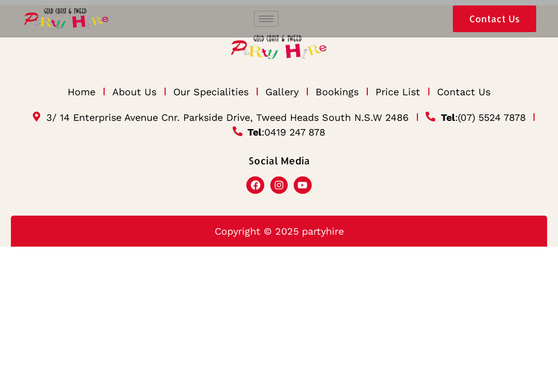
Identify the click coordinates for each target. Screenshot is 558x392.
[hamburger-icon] (266, 19)
